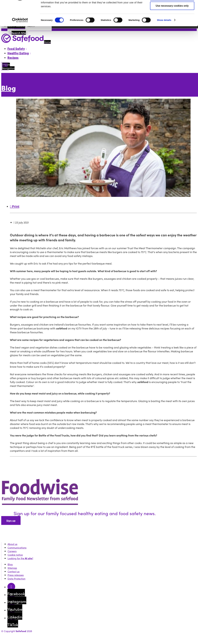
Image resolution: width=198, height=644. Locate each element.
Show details (164, 41)
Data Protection (16, 579)
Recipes (13, 57)
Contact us (14, 571)
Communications (17, 548)
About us (12, 544)
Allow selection (172, 17)
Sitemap (12, 568)
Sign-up (11, 520)
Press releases (16, 575)
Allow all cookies (172, 8)
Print (15, 206)
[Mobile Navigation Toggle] (5, 66)
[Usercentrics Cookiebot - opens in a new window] (20, 42)
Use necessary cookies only (172, 27)
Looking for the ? (20, 558)
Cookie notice (15, 555)
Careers (12, 551)
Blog (9, 88)
